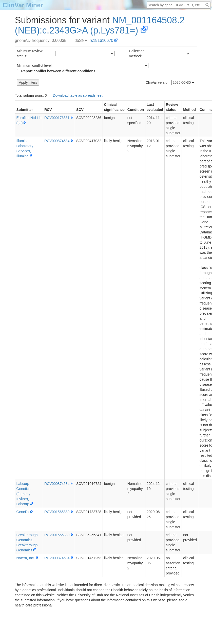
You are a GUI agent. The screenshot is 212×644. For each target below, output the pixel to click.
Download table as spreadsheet (78, 95)
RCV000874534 (57, 141)
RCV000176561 (57, 118)
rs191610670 (101, 40)
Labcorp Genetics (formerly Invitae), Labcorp (23, 494)
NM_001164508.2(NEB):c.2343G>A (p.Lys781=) (100, 25)
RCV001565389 (57, 512)
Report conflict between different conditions (56, 71)
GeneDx (23, 512)
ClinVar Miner (23, 5)
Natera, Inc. (26, 558)
